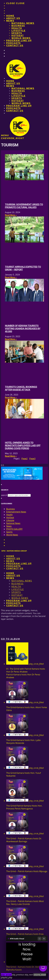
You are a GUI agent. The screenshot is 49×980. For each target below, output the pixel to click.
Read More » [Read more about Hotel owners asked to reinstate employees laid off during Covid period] (11, 456)
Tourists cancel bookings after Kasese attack (21, 388)
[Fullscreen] (40, 939)
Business (18, 26)
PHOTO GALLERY (14, 529)
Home (10, 16)
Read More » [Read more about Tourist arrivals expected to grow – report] (11, 277)
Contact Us (15, 46)
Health (17, 28)
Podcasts (13, 43)
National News (23, 23)
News (10, 21)
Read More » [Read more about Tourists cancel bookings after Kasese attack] (11, 398)
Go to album (11, 639)
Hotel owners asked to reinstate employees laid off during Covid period (23, 446)
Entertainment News (16, 512)
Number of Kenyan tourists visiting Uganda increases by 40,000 (23, 329)
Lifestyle (18, 31)
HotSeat (18, 36)
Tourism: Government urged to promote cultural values (24, 206)
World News (21, 38)
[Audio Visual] (43, 968)
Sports (17, 33)
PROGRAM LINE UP (19, 41)
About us (13, 18)
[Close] (44, 939)
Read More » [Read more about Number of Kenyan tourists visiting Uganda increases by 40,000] (11, 339)
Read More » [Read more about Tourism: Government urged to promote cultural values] (11, 215)
